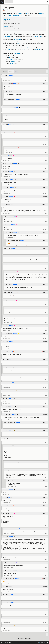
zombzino (8, 179)
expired (20, 42)
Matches (23, 2)
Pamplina (9, 571)
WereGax (9, 300)
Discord (46, 642)
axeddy (12, 63)
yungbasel (8, 602)
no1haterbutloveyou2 (12, 99)
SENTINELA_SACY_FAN (15, 240)
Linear (16, 71)
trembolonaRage (9, 204)
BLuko (7, 594)
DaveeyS (13, 61)
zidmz (7, 124)
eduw (6, 156)
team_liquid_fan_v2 (9, 164)
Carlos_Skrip (12, 462)
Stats (42, 2)
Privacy (6, 642)
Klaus (12, 56)
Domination (10, 292)
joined (43, 42)
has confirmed (37, 49)
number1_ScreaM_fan (10, 107)
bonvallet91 (8, 610)
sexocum (9, 563)
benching (27, 48)
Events (30, 2)
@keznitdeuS (7, 27)
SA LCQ (18, 38)
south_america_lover (12, 367)
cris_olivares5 (10, 256)
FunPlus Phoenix (17, 40)
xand (9, 49)
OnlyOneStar (8, 618)
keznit (28, 13)
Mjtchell (7, 76)
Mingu (7, 438)
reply (43, 80)
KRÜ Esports (42, 13)
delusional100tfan (9, 334)
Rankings (36, 2)
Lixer (9, 446)
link (46, 80)
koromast (9, 217)
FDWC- (7, 342)
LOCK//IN (19, 44)
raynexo (9, 248)
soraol (7, 490)
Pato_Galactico (10, 316)
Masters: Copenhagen (37, 36)
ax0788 (7, 430)
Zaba (10, 308)
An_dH (7, 197)
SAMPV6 (7, 172)
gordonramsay (9, 391)
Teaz (7, 586)
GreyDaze (8, 383)
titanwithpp (8, 407)
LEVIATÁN (20, 13)
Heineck (7, 359)
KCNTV (9, 264)
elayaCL (9, 225)
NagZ (11, 58)
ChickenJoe (8, 10)
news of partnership (34, 42)
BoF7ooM (9, 115)
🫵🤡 (9, 243)
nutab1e (7, 626)
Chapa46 (7, 513)
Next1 (7, 506)
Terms (10, 642)
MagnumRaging (9, 414)
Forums (17, 2)
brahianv (11, 233)
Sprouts (7, 375)
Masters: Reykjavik (7, 36)
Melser (12, 60)
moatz (7, 351)
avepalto (11, 284)
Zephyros (8, 187)
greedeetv (7, 132)
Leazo (25, 49)
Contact (3, 642)
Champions (28, 38)
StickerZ (7, 399)
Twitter (41, 642)
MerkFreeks (8, 555)
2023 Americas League (14, 15)
